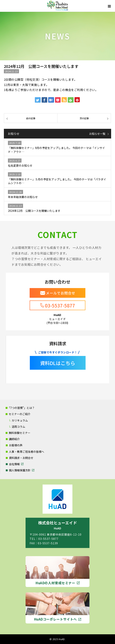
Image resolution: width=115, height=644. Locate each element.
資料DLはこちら (58, 363)
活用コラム (18, 427)
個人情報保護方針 (20, 470)
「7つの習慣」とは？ (21, 408)
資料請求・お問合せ (21, 458)
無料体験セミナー (20, 433)
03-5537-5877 (60, 305)
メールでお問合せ (61, 293)
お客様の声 (16, 445)
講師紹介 (14, 439)
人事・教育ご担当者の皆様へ (27, 452)
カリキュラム (20, 420)
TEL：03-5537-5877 (44, 539)
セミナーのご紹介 (20, 414)
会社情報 (14, 464)
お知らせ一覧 (97, 134)
